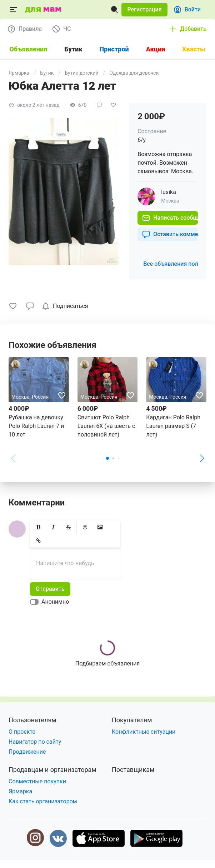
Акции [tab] (156, 49)
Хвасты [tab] (194, 49)
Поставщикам (133, 770)
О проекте (22, 732)
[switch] (51, 602)
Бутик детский (81, 73)
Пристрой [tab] (114, 49)
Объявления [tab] (29, 49)
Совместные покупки (37, 781)
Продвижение (27, 752)
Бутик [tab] (73, 49)
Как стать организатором (43, 801)
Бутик (47, 73)
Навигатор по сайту (35, 742)
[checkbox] (66, 306)
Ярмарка (19, 73)
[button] (144, 10)
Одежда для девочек (134, 73)
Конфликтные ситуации (144, 732)
